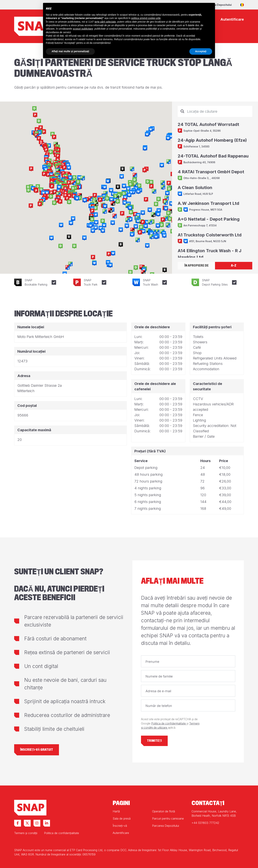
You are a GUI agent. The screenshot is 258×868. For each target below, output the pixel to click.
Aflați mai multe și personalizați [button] (70, 51)
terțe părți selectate (105, 22)
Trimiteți (154, 741)
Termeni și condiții (26, 833)
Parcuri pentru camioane (168, 818)
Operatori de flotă (164, 811)
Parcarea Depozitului (218, 5)
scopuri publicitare (83, 29)
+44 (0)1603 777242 (205, 823)
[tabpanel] (215, 182)
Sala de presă (122, 818)
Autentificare (121, 833)
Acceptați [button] (201, 51)
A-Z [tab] (234, 266)
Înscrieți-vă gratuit (37, 750)
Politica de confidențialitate (169, 724)
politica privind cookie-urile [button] (146, 18)
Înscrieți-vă (120, 826)
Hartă (116, 811)
